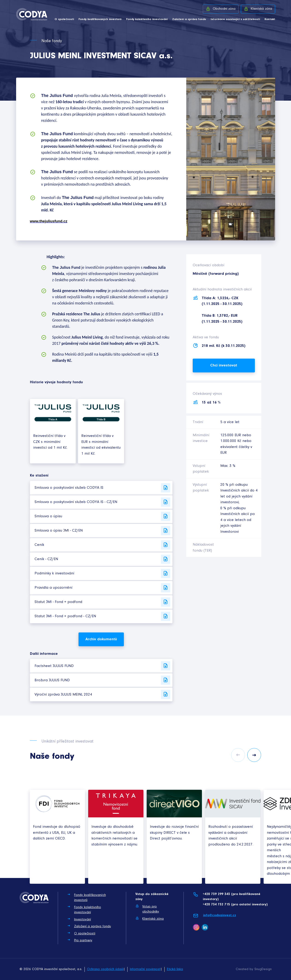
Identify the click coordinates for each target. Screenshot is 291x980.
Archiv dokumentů (101, 639)
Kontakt (270, 19)
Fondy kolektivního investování (147, 19)
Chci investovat (224, 365)
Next (254, 755)
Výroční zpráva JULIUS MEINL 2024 (102, 694)
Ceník (102, 545)
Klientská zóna (258, 9)
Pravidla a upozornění (102, 588)
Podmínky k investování (102, 573)
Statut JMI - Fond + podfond (102, 602)
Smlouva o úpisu (102, 516)
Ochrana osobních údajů (105, 969)
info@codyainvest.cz (214, 916)
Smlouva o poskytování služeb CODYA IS (102, 488)
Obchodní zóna (221, 9)
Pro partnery (80, 940)
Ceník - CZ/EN (102, 559)
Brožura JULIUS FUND (102, 680)
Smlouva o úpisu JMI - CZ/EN (102, 531)
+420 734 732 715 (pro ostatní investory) (235, 905)
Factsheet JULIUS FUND (102, 666)
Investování (79, 919)
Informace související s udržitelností (235, 19)
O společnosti (64, 19)
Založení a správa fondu (189, 19)
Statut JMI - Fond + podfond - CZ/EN (102, 616)
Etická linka (175, 969)
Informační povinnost (145, 969)
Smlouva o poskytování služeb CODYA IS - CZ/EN (102, 502)
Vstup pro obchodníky (147, 909)
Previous (238, 755)
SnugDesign (263, 969)
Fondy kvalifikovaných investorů (100, 19)
